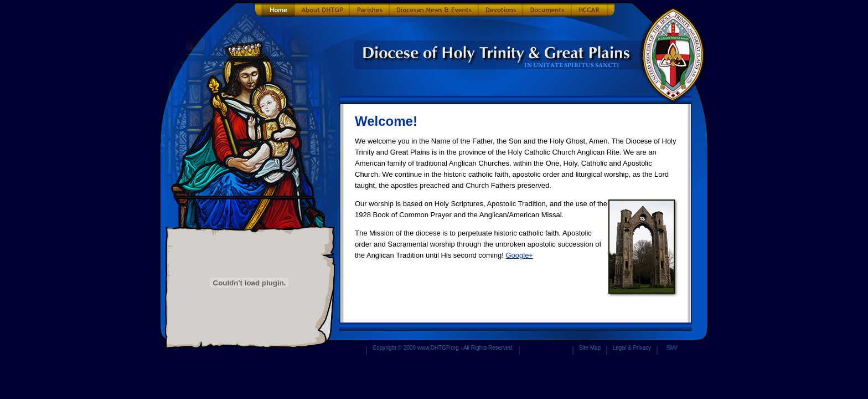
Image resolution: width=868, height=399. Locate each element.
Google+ (519, 255)
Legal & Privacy (632, 348)
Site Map (590, 348)
